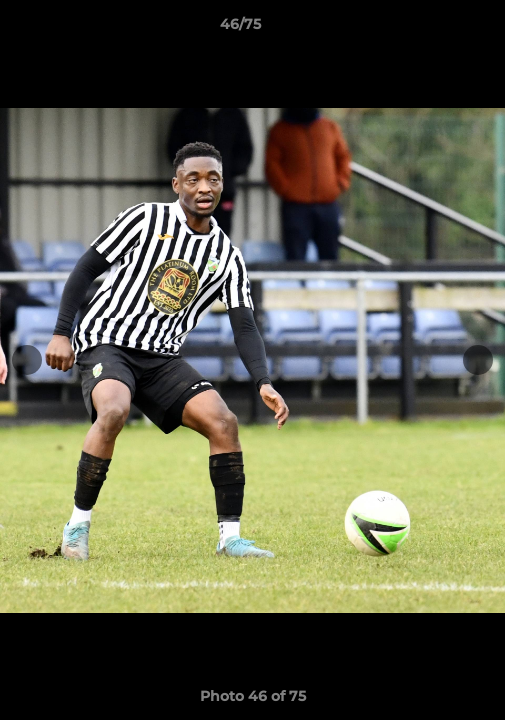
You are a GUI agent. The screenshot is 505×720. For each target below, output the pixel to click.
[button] (433, 29)
